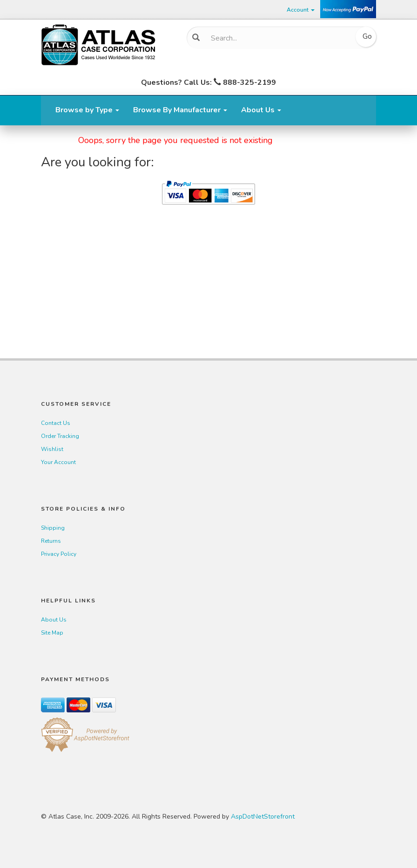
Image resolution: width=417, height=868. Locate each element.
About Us (261, 110)
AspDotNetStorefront (263, 817)
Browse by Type (87, 110)
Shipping (53, 528)
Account (301, 10)
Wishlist (52, 449)
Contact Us (56, 423)
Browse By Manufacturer (180, 110)
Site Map (52, 633)
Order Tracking (60, 436)
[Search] (278, 38)
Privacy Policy (59, 554)
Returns (51, 541)
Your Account (58, 462)
